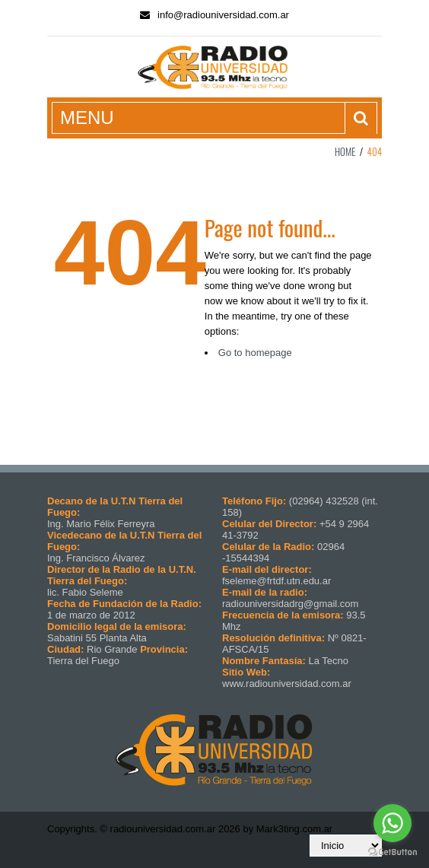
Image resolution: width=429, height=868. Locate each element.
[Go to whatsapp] (392, 823)
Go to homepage (255, 353)
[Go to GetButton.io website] (392, 852)
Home (345, 151)
